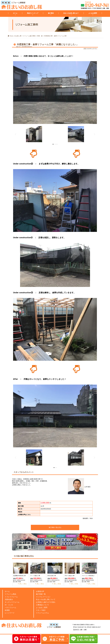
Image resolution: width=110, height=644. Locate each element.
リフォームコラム (42, 613)
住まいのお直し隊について (46, 599)
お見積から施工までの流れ (46, 602)
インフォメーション (43, 597)
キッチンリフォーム (12, 602)
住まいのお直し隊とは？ (71, 13)
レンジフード (10, 613)
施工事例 (51, 13)
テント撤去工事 (35, 576)
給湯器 (7, 610)
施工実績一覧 (41, 594)
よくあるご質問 (42, 607)
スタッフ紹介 (41, 610)
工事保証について (42, 605)
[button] (53, 144)
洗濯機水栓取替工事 (19, 576)
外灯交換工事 (52, 576)
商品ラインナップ (33, 13)
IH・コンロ (9, 605)
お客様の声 (40, 591)
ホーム (15, 13)
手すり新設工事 (70, 576)
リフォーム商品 (10, 594)
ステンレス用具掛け (88, 576)
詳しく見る (23, 584)
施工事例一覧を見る (55, 527)
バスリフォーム (10, 607)
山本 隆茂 (79, 487)
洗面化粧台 (9, 599)
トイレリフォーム (11, 597)
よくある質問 (93, 13)
